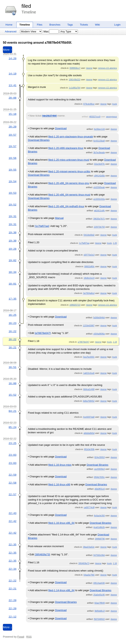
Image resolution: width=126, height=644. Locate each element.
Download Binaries (39, 140)
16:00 (12, 383)
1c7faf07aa (84, 243)
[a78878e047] (43, 333)
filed (26, 6)
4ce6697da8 (89, 417)
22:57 (12, 494)
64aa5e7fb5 (89, 575)
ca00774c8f (89, 507)
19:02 (12, 260)
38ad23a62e (89, 547)
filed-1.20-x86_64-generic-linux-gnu (69, 183)
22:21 (12, 589)
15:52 (12, 395)
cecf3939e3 (99, 469)
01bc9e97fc (99, 164)
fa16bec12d (99, 129)
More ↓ (7, 627)
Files (40, 25)
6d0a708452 (89, 401)
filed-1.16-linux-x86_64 (61, 523)
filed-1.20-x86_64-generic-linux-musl (69, 195)
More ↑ (7, 50)
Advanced (11, 31)
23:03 (12, 455)
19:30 (12, 233)
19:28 (12, 249)
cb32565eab (99, 187)
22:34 (12, 569)
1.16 (115, 563)
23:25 (12, 443)
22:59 (12, 475)
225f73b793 (99, 227)
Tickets (84, 25)
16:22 (12, 331)
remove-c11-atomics (108, 68)
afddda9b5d (89, 433)
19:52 (12, 205)
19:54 (12, 181)
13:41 (12, 85)
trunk (115, 104)
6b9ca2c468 (89, 389)
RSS (29, 637)
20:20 (12, 127)
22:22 (12, 581)
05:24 (12, 427)
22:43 (12, 513)
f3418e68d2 (89, 235)
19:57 (12, 135)
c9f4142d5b (99, 176)
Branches (55, 25)
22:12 (12, 617)
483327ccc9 (95, 117)
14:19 (12, 74)
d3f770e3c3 (89, 255)
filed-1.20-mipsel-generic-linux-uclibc (69, 171)
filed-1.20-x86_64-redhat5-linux (66, 206)
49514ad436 (99, 583)
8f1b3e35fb (89, 449)
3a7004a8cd (89, 293)
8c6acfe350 (99, 516)
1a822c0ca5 (89, 373)
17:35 (12, 299)
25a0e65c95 (99, 595)
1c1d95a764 (75, 88)
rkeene (89, 68)
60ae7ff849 (100, 603)
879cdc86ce (89, 104)
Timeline (25, 25)
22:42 (12, 521)
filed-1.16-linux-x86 (59, 484)
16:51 (12, 367)
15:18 (12, 114)
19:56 (12, 158)
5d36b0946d (99, 318)
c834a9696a (99, 334)
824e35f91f (100, 457)
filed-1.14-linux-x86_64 (61, 590)
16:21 (12, 348)
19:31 (12, 216)
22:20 (12, 600)
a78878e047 (83, 342)
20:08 (12, 98)
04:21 (12, 411)
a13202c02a (99, 199)
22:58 (12, 483)
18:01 (12, 284)
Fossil (21, 637)
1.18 (115, 342)
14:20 (12, 58)
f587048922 (99, 619)
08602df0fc (89, 266)
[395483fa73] (42, 554)
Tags (70, 25)
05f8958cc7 (75, 68)
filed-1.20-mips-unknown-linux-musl (69, 160)
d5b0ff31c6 (100, 489)
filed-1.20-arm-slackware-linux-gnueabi (71, 137)
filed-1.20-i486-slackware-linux (66, 148)
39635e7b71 (99, 219)
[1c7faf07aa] (42, 226)
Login (117, 25)
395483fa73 (84, 563)
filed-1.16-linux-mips (60, 465)
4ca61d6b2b (99, 527)
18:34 (12, 272)
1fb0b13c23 (89, 278)
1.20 (115, 243)
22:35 (12, 545)
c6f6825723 (75, 305)
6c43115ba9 (99, 141)
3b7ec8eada (99, 152)
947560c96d (99, 555)
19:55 (12, 170)
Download (61, 128)
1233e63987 (89, 326)
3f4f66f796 (100, 539)
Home (9, 25)
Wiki (97, 25)
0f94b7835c (99, 477)
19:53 (12, 193)
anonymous (111, 117)
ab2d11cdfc (99, 211)
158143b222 (74, 80)
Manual (59, 218)
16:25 (12, 315)
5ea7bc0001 (89, 357)
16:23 (12, 323)
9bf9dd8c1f (100, 611)
